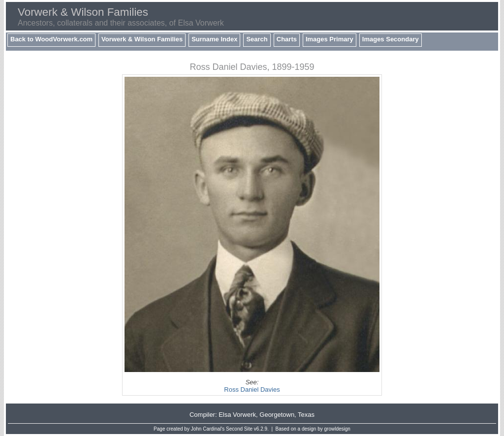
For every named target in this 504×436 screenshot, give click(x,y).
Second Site (239, 429)
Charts (287, 39)
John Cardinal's (208, 429)
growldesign (337, 429)
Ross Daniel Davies (252, 389)
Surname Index (214, 39)
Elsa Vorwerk (237, 415)
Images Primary (330, 39)
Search (257, 39)
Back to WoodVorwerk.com (51, 39)
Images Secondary (391, 39)
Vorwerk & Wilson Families (142, 39)
